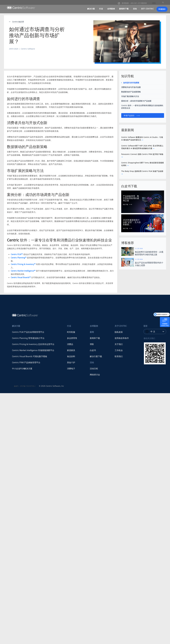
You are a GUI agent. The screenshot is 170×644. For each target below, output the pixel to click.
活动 (135, 9)
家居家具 (71, 350)
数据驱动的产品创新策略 (131, 92)
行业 (101, 9)
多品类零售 (72, 338)
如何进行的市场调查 (131, 83)
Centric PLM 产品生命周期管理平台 (28, 332)
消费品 (70, 344)
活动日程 (94, 369)
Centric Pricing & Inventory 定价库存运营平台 (33, 344)
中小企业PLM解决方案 (22, 369)
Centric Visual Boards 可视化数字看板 (30, 356)
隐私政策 (119, 332)
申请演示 (162, 9)
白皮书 (93, 350)
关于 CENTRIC (147, 9)
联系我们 (119, 356)
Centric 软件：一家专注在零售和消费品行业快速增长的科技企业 (142, 107)
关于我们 (119, 344)
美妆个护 (71, 362)
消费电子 (71, 369)
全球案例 (111, 9)
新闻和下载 (124, 9)
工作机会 (119, 350)
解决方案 (91, 9)
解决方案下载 (96, 356)
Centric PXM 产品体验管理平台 (26, 362)
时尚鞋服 (71, 332)
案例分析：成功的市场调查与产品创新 (136, 101)
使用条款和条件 (122, 338)
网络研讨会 (95, 375)
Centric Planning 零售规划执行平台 (28, 338)
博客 (92, 344)
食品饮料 (71, 356)
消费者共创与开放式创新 (131, 87)
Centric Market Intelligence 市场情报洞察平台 (33, 350)
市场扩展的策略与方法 (130, 96)
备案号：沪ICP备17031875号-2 (25, 386)
